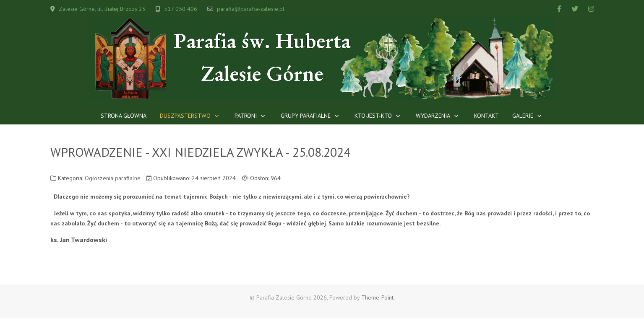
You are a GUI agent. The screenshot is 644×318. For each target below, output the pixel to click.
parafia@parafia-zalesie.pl (251, 9)
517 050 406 (181, 9)
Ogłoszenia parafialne (113, 178)
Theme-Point (377, 297)
